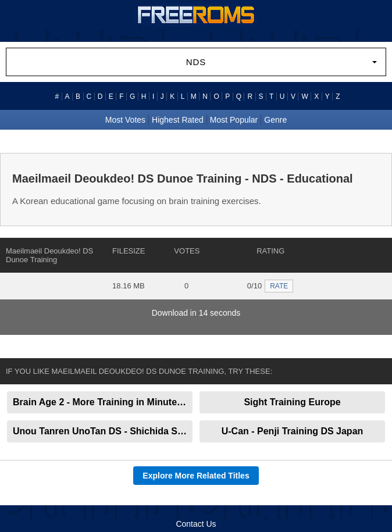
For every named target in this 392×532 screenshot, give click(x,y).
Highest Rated (178, 120)
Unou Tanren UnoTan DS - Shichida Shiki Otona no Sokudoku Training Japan (103, 431)
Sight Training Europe (292, 402)
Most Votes (125, 120)
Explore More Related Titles (196, 476)
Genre (275, 120)
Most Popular (234, 120)
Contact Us (196, 524)
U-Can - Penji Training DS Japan (293, 431)
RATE (279, 286)
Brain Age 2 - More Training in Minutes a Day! (103, 402)
